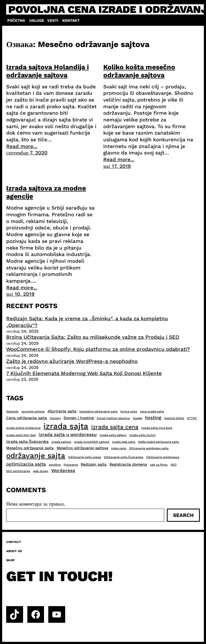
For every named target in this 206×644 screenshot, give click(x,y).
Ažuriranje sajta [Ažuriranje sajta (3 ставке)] (62, 411)
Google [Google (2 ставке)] (137, 418)
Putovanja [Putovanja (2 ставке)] (71, 465)
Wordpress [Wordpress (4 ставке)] (63, 470)
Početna (16, 20)
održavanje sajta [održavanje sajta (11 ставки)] (36, 456)
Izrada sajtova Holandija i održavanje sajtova (47, 71)
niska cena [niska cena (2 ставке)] (119, 448)
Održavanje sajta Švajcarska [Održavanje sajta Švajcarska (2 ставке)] (124, 457)
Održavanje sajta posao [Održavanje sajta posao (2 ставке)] (84, 457)
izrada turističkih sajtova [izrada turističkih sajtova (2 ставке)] (92, 442)
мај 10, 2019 (20, 294)
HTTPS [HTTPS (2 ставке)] (192, 418)
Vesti (53, 20)
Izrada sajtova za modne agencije (46, 192)
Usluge (37, 20)
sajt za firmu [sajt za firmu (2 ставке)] (159, 465)
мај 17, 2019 (117, 166)
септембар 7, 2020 (27, 153)
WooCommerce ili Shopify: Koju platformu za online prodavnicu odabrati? (98, 349)
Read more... (22, 146)
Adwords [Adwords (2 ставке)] (12, 411)
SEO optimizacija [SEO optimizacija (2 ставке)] (18, 471)
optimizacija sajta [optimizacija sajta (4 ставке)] (26, 464)
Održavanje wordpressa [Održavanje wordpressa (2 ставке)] (163, 457)
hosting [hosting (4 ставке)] (153, 418)
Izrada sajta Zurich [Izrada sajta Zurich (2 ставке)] (142, 435)
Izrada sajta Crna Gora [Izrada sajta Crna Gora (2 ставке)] (157, 428)
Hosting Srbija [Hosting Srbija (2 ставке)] (174, 418)
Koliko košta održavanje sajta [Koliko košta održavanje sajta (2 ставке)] (159, 442)
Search (183, 515)
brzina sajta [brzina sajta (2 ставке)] (129, 411)
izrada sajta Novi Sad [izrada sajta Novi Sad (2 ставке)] (21, 435)
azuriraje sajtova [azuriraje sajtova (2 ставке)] (33, 411)
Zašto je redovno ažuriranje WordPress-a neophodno (72, 361)
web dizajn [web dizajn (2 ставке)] (41, 471)
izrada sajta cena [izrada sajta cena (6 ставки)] (115, 427)
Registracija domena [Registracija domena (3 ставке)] (128, 464)
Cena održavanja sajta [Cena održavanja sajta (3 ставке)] (27, 418)
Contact (14, 542)
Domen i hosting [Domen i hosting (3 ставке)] (79, 418)
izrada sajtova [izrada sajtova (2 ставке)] (61, 442)
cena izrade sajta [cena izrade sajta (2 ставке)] (152, 411)
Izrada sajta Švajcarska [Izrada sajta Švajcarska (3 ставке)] (27, 441)
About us (14, 551)
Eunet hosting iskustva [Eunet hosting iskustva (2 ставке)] (113, 418)
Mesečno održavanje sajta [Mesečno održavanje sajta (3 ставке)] (30, 448)
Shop (10, 560)
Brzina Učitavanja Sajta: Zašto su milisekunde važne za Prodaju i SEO (93, 337)
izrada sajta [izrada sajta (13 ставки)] (66, 426)
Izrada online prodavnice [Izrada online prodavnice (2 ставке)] (23, 428)
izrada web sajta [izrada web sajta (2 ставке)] (124, 442)
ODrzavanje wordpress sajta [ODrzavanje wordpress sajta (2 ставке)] (149, 448)
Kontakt (71, 20)
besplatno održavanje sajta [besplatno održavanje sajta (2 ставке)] (98, 411)
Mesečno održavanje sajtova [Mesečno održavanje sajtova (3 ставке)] (82, 448)
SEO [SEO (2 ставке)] (174, 465)
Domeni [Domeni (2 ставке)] (55, 418)
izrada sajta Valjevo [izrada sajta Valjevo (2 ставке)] (113, 435)
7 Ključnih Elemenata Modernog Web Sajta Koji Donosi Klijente (84, 373)
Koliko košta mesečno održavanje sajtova (139, 71)
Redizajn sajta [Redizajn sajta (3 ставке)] (94, 464)
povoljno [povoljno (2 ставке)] (55, 465)
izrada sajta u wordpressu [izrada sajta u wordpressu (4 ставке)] (68, 434)
